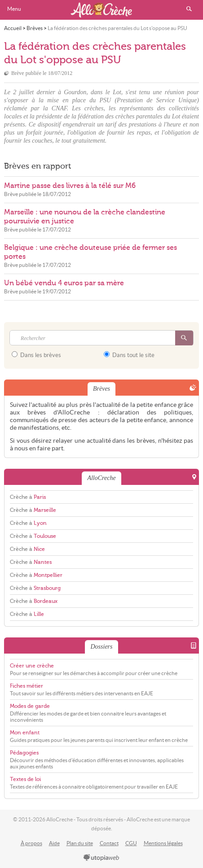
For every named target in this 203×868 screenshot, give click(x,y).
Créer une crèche (32, 666)
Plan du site (80, 843)
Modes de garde (30, 706)
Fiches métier (26, 686)
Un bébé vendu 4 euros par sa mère (64, 283)
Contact (109, 843)
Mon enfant (25, 733)
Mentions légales (163, 843)
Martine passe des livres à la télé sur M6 (70, 186)
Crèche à (28, 497)
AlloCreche (101, 10)
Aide (54, 843)
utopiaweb (101, 858)
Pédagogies (24, 753)
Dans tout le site (129, 355)
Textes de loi (25, 779)
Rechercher (189, 9)
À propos (31, 843)
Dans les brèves (36, 355)
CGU (131, 843)
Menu (14, 9)
